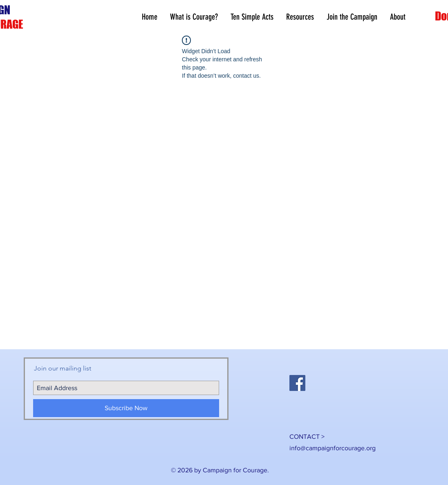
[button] (300, 17)
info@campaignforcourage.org (333, 448)
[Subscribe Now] (126, 408)
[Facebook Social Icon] (297, 383)
